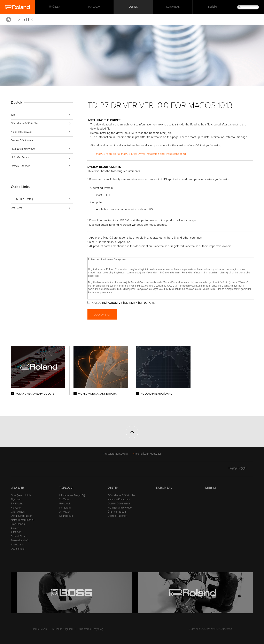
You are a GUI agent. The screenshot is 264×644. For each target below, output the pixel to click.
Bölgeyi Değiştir (241, 468)
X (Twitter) (65, 512)
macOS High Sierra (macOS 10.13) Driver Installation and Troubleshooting (143, 154)
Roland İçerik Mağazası (148, 454)
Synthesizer (18, 504)
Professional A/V (20, 540)
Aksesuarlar (18, 545)
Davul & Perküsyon (22, 516)
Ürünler (17, 488)
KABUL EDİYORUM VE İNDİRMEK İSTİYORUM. (125, 303)
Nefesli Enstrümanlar (23, 520)
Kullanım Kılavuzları (22, 132)
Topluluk (94, 7)
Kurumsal (173, 7)
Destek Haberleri (21, 166)
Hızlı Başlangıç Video (23, 149)
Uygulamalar (18, 549)
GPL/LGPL (17, 208)
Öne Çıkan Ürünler (22, 495)
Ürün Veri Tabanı (20, 157)
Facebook (65, 504)
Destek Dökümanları (119, 504)
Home (9, 19)
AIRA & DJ (17, 532)
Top (13, 115)
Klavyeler (16, 508)
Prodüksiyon (18, 524)
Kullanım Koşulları (63, 629)
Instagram (65, 508)
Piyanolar (16, 499)
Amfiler (15, 528)
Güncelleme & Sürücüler (25, 123)
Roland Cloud (19, 536)
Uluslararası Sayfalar (117, 454)
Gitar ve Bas (18, 512)
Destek (133, 7)
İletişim (212, 7)
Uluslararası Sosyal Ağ (72, 495)
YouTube (64, 499)
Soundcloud (66, 516)
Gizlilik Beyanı (39, 629)
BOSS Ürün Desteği (22, 199)
